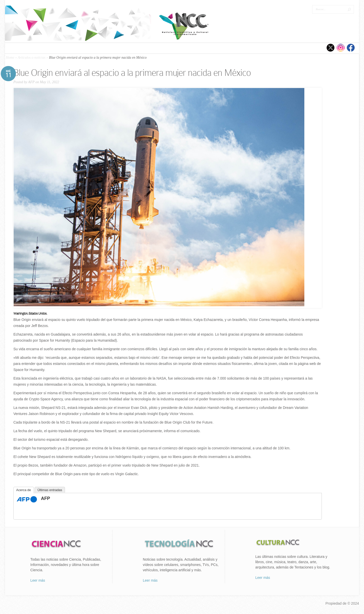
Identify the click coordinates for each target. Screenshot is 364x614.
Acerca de (24, 490)
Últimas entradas (50, 490)
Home (10, 58)
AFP (31, 82)
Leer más (38, 580)
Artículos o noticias (32, 58)
